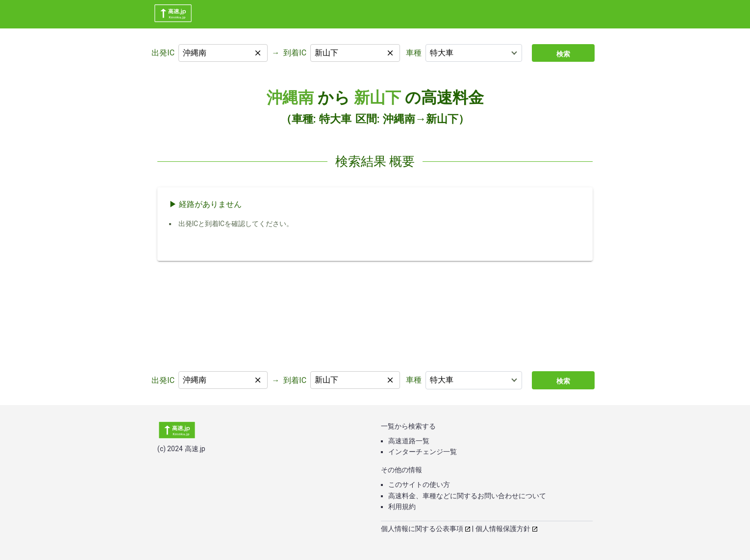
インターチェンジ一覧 (423, 452)
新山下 (377, 98)
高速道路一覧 (409, 441)
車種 (414, 53)
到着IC (295, 53)
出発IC (163, 53)
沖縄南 (290, 98)
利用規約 (402, 507)
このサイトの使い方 (419, 484)
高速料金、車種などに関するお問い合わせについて (467, 496)
